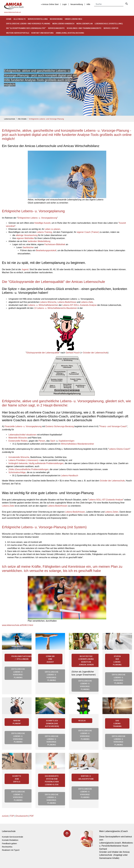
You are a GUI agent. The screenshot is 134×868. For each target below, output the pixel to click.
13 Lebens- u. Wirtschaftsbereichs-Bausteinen (56, 308)
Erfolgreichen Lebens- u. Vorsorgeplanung (37, 218)
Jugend (25, 269)
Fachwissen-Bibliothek (55, 244)
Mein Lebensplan (85, 24)
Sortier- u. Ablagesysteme (86, 777)
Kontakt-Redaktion (10, 840)
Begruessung (56, 19)
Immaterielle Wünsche (19, 457)
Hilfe (88, 4)
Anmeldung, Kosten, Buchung (70, 33)
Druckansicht (22, 816)
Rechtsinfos (7, 847)
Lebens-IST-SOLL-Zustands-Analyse (79, 305)
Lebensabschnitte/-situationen (22, 435)
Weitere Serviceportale (18, 33)
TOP (12, 816)
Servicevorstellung (38, 19)
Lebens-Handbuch (70, 476)
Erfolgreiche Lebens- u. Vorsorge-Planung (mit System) (44, 527)
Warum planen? (17, 722)
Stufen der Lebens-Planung (117, 660)
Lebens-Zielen (112, 512)
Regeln (82, 721)
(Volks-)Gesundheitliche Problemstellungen (29, 469)
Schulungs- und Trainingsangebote (84, 28)
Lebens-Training (44, 232)
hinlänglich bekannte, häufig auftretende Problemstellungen (36, 463)
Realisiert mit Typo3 (11, 850)
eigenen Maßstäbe (25, 238)
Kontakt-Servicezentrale (12, 837)
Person (42, 441)
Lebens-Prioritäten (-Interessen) (23, 460)
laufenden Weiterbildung (39, 241)
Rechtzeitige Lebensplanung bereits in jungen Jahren (86, 660)
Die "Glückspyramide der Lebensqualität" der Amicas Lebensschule (53, 282)
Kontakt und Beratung (43, 33)
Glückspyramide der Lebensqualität (43, 353)
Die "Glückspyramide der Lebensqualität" (26, 28)
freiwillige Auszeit (42, 223)
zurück (5, 816)
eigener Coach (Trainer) (88, 232)
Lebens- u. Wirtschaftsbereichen (43, 305)
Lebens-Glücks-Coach (119, 449)
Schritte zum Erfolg (17, 779)
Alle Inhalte (20, 19)
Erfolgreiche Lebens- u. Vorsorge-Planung (18, 673)
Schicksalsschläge (17, 472)
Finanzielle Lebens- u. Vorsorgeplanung (23, 426)
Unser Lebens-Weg (73, 19)
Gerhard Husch (73, 353)
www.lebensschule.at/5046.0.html (17, 625)
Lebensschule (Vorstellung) (109, 24)
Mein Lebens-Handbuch (63, 24)
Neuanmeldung (77, 4)
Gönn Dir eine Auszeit (50, 659)
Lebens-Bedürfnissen (58, 506)
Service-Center (111, 28)
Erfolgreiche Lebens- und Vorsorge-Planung (28, 24)
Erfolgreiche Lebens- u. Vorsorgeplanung (33, 211)
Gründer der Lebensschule (95, 353)
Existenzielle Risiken (18, 441)
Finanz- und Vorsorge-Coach (113, 426)
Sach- (53, 441)
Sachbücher (28, 247)
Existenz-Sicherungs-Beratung (60, 426)
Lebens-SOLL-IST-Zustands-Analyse (106, 500)
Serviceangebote (56, 28)
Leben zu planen (52, 229)
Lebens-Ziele (87, 302)
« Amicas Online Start (50, 4)
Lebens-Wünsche (48, 302)
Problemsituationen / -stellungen (22, 658)
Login (65, 4)
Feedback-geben (9, 843)
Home (9, 19)
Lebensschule (10, 119)
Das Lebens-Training (117, 723)
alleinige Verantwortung (27, 235)
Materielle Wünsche (18, 438)
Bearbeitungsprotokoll (46, 250)
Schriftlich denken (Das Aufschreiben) (52, 723)
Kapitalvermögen (66, 441)
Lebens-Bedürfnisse (67, 302)
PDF (32, 816)
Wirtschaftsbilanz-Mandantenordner (78, 444)
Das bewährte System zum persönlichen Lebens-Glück (52, 780)
